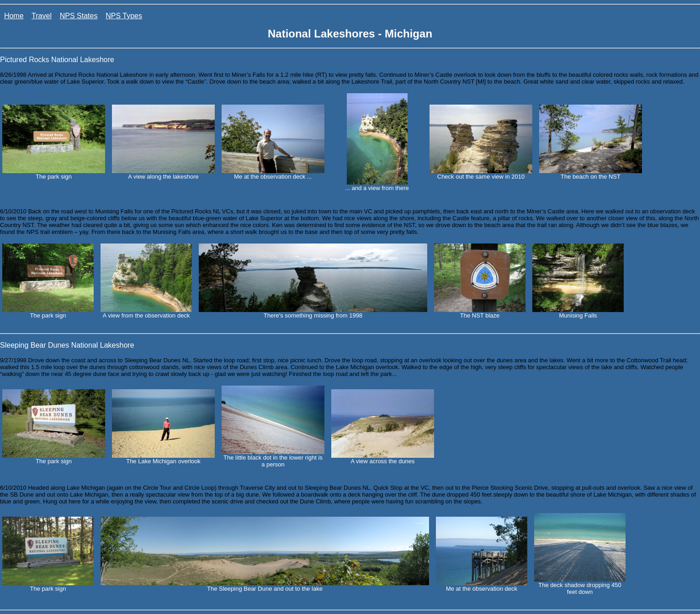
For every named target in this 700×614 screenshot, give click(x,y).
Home (14, 16)
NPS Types (124, 16)
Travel (42, 16)
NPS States (79, 16)
